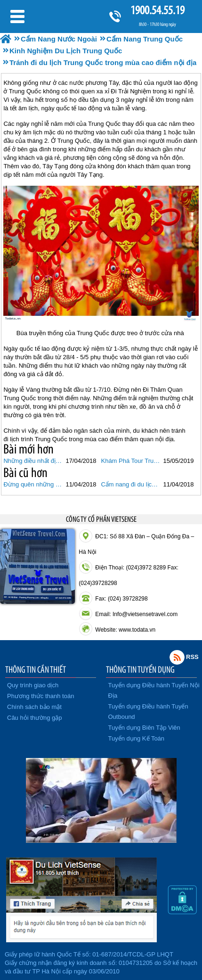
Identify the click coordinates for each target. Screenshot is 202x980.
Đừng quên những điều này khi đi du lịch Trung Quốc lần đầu (33, 484)
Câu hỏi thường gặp (35, 718)
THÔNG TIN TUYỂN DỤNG (140, 669)
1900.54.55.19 (157, 10)
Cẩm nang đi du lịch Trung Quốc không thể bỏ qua (131, 484)
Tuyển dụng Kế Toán (137, 738)
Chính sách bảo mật (34, 707)
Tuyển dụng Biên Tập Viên (144, 728)
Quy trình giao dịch (33, 685)
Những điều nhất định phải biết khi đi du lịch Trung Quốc (33, 461)
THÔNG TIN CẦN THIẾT (36, 669)
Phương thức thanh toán (40, 696)
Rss (177, 657)
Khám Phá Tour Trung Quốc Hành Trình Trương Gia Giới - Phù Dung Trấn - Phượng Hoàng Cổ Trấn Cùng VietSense (131, 461)
